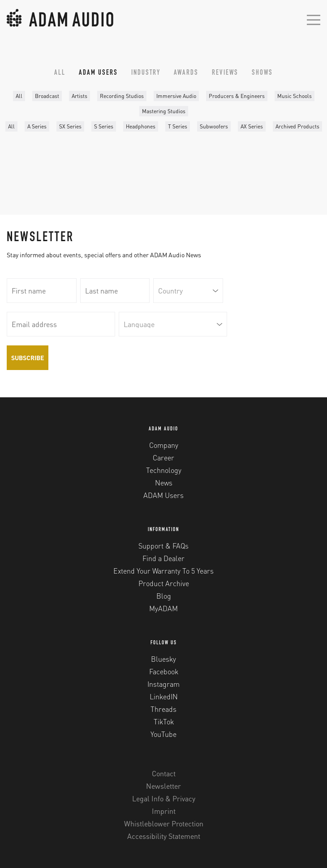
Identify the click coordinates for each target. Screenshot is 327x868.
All (60, 73)
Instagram (163, 684)
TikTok (164, 721)
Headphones (141, 126)
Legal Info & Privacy (164, 798)
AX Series (252, 126)
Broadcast (47, 96)
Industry (146, 73)
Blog (164, 596)
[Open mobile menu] (314, 19)
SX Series (70, 126)
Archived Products (297, 126)
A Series (37, 126)
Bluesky (163, 659)
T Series (178, 126)
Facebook (164, 671)
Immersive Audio (176, 96)
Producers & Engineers (237, 96)
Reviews (225, 73)
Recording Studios (122, 96)
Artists (80, 96)
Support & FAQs (163, 546)
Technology (164, 470)
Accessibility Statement (164, 836)
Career (163, 457)
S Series (104, 126)
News (164, 483)
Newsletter (163, 786)
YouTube (163, 734)
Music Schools (295, 96)
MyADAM (163, 608)
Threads (163, 709)
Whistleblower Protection (164, 823)
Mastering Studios (164, 111)
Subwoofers (214, 126)
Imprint (164, 811)
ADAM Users (98, 73)
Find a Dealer (163, 558)
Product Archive (164, 583)
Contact (164, 773)
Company (164, 445)
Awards (186, 73)
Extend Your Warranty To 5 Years (163, 571)
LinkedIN (164, 696)
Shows (262, 73)
